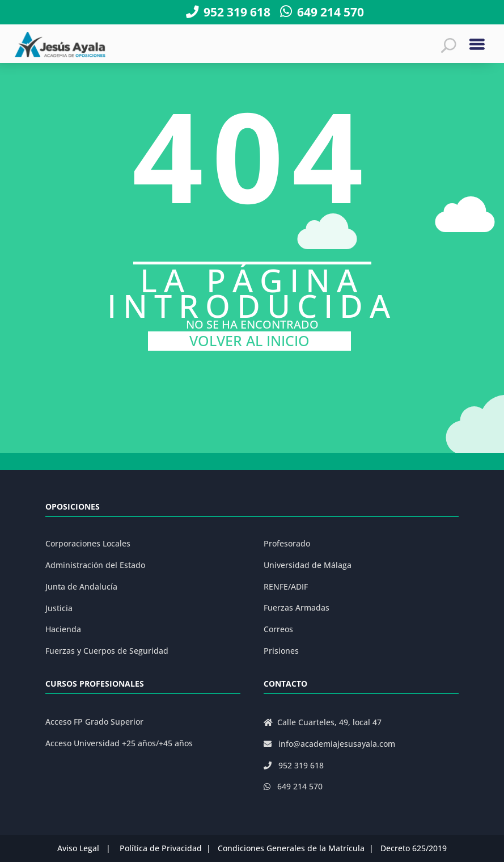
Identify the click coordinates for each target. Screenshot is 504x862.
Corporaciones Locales (88, 543)
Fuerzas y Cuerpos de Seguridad (107, 651)
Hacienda (63, 629)
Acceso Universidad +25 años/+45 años (119, 743)
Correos (278, 629)
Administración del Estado (95, 565)
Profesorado (287, 543)
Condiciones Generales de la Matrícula (291, 848)
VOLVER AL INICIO (249, 341)
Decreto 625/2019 (414, 848)
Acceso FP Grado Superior (94, 722)
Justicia (59, 608)
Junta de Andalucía (81, 586)
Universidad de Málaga (308, 565)
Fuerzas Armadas (297, 607)
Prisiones (281, 651)
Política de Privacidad (161, 848)
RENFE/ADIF (286, 586)
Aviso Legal (78, 848)
